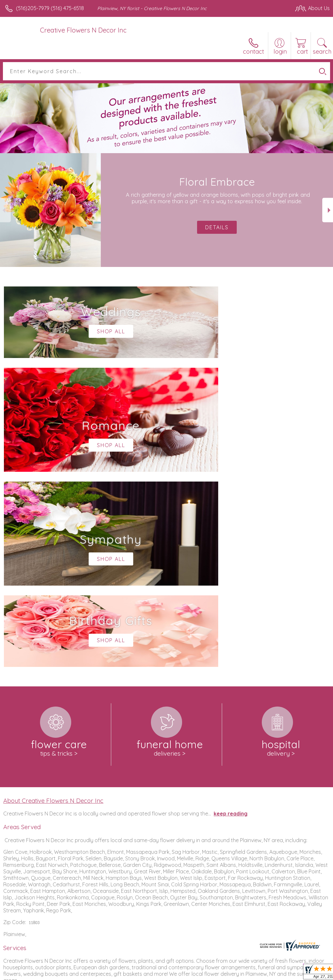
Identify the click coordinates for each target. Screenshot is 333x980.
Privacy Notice (219, 973)
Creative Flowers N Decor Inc (83, 30)
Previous (5, 210)
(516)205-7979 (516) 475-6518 (50, 8)
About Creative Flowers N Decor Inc (53, 605)
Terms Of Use (181, 973)
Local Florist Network (266, 973)
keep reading (231, 618)
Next (328, 210)
